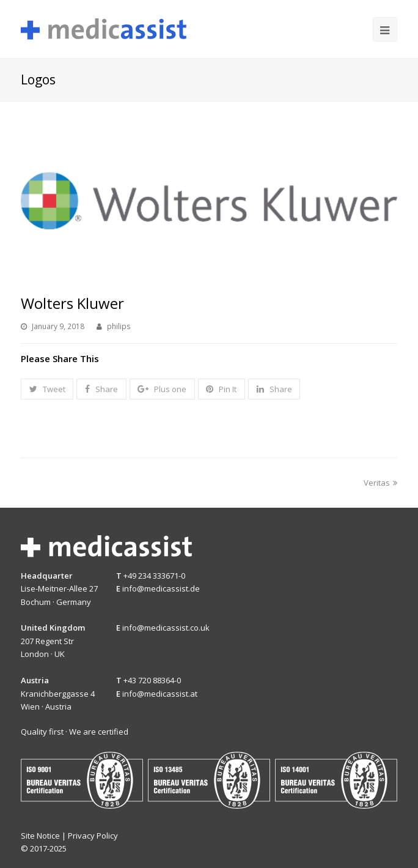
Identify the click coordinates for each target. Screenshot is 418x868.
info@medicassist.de (161, 588)
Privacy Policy (93, 836)
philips (119, 326)
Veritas (380, 483)
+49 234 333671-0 (154, 576)
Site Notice (40, 836)
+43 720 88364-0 (152, 680)
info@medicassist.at (160, 694)
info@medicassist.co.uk (166, 628)
